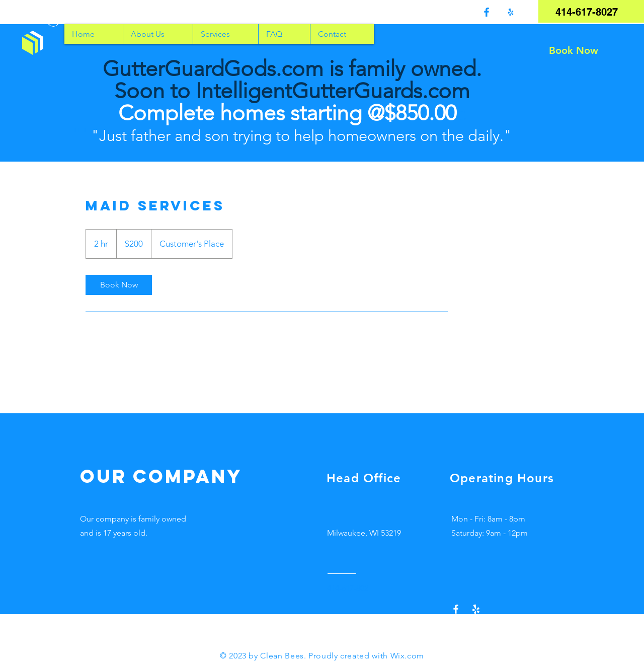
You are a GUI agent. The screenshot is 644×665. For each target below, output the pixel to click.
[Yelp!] (511, 12)
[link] (119, 285)
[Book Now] (574, 50)
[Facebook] (487, 12)
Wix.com (407, 656)
